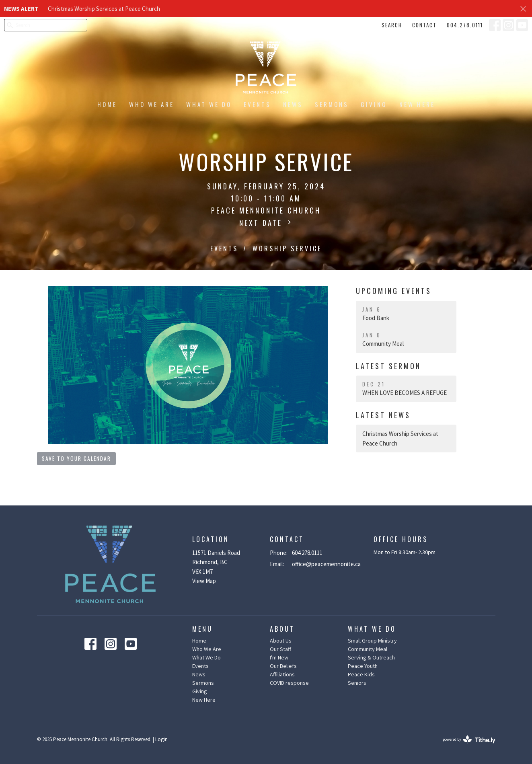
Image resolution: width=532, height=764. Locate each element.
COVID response (289, 683)
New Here (417, 104)
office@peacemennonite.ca (326, 564)
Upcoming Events (394, 291)
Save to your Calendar (76, 458)
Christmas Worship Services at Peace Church (104, 9)
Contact (424, 25)
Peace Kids (361, 674)
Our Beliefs (283, 666)
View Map (204, 581)
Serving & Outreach (371, 657)
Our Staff (280, 649)
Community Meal (368, 649)
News (293, 104)
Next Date (266, 223)
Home (107, 104)
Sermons (332, 104)
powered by (469, 740)
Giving (374, 104)
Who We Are (152, 104)
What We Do (209, 104)
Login (161, 739)
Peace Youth (363, 666)
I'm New (279, 657)
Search (392, 25)
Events (257, 104)
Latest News (383, 415)
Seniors (357, 683)
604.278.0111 (465, 25)
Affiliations (282, 674)
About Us (281, 641)
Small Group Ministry (372, 641)
